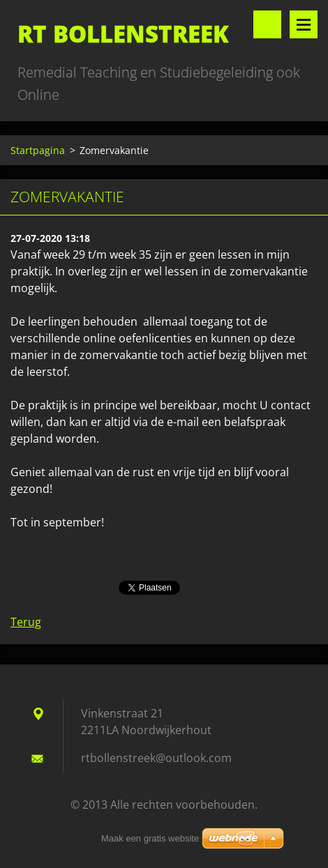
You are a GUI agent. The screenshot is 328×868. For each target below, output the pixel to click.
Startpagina (38, 150)
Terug (26, 622)
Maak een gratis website (150, 838)
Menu (304, 24)
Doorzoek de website (267, 24)
